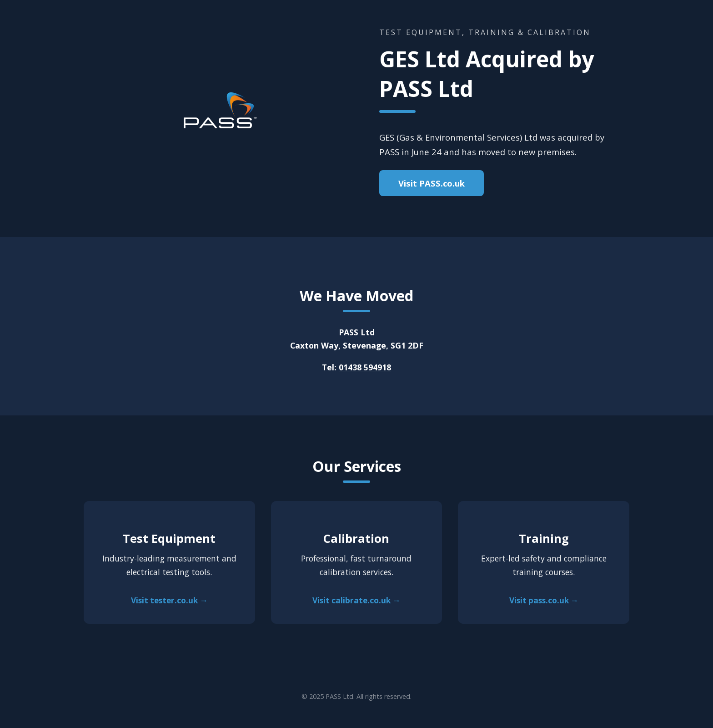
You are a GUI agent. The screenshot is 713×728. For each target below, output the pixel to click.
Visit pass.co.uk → (544, 600)
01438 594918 (365, 367)
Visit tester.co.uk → (169, 600)
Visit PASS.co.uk (432, 183)
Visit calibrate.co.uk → (356, 600)
